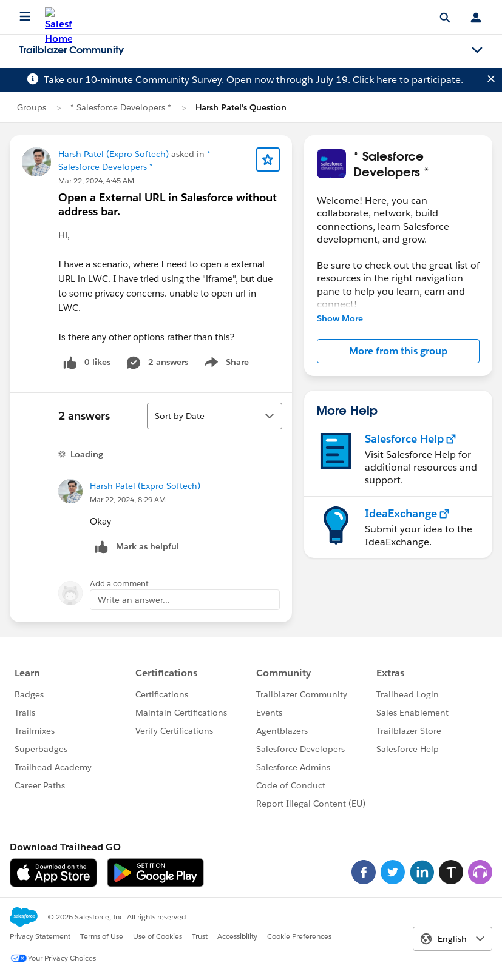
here (387, 80)
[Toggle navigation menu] (477, 50)
